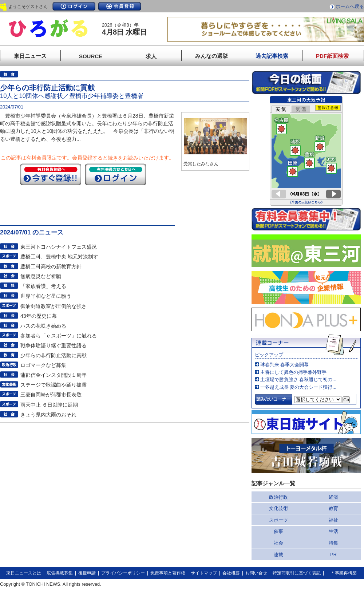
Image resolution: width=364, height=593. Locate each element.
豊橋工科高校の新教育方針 (51, 266)
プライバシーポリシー (123, 573)
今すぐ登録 (51, 174)
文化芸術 (278, 508)
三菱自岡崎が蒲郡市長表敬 (51, 395)
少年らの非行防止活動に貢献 (54, 355)
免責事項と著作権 (168, 573)
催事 (278, 531)
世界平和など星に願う (46, 296)
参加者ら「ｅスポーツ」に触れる (59, 336)
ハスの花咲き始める (43, 326)
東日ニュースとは (24, 573)
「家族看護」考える (43, 286)
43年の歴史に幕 (39, 316)
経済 (333, 497)
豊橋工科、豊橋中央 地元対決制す (59, 257)
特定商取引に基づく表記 (297, 573)
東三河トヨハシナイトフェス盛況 (59, 247)
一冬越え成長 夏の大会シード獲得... (298, 387)
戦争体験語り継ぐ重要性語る (54, 345)
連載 (278, 555)
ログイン (74, 6)
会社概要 (231, 573)
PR (333, 555)
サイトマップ (204, 573)
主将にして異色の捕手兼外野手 (293, 372)
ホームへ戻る (350, 6)
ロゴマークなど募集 (43, 365)
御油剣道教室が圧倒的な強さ (54, 306)
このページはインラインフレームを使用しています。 (306, 151)
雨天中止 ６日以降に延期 (49, 405)
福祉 (333, 520)
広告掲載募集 (60, 573)
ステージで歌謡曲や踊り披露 (54, 385)
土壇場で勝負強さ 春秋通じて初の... (298, 379)
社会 (278, 543)
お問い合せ (256, 573)
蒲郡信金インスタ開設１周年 (54, 375)
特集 (333, 543)
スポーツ (278, 520)
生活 (333, 531)
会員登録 (120, 6)
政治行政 (278, 497)
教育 (333, 508)
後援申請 (87, 573)
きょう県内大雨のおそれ (48, 415)
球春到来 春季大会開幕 (285, 365)
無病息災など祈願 (41, 276)
